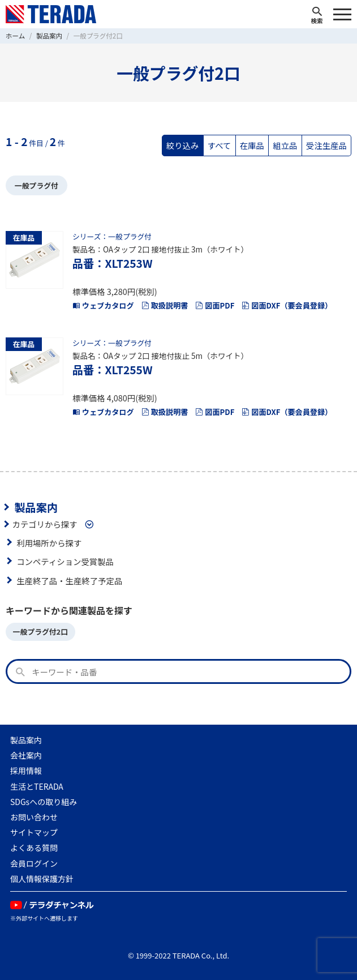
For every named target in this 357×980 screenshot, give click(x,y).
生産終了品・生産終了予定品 (69, 581)
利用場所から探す (49, 543)
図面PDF (215, 305)
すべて (220, 145)
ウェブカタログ (103, 305)
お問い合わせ (34, 817)
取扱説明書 (165, 305)
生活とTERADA (37, 786)
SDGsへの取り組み (44, 802)
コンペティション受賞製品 (65, 561)
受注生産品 (326, 145)
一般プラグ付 (36, 185)
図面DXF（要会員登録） (287, 305)
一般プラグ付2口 (40, 632)
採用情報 (26, 771)
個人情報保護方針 (42, 879)
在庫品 (252, 145)
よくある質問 (34, 848)
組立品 (285, 145)
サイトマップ (34, 832)
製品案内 (36, 507)
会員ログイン (34, 863)
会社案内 (26, 755)
